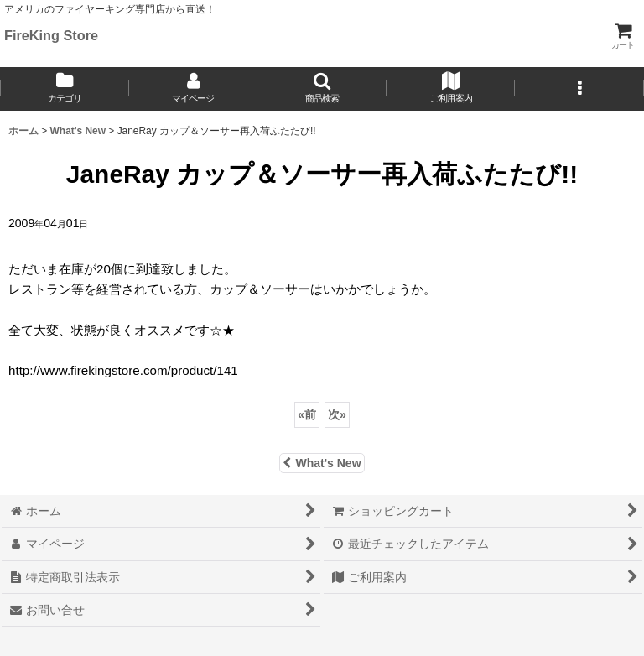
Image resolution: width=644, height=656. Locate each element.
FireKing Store (51, 35)
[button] (322, 89)
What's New (322, 463)
